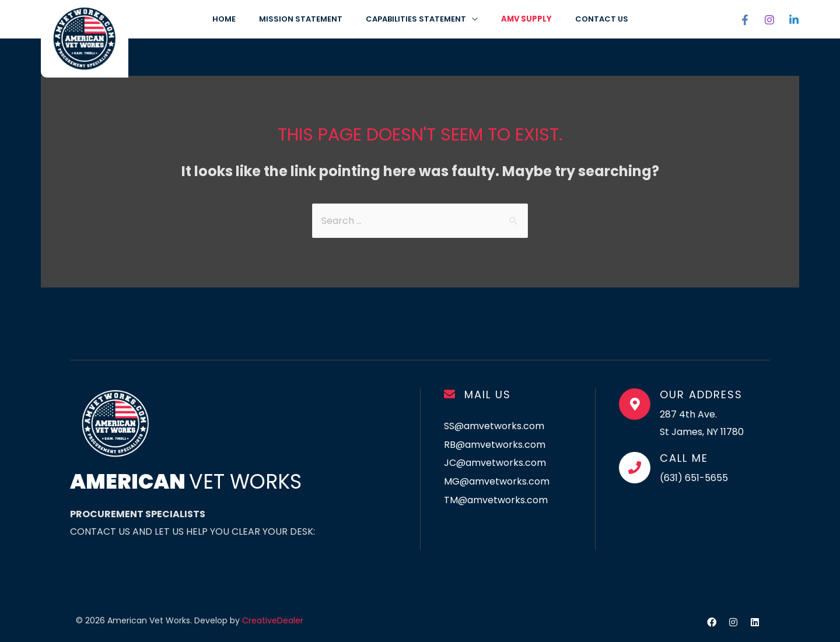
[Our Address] (635, 404)
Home (224, 19)
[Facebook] (745, 20)
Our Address (701, 394)
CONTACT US (602, 19)
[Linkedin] (794, 20)
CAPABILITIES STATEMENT (416, 19)
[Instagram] (769, 20)
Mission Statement (301, 19)
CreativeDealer (273, 620)
